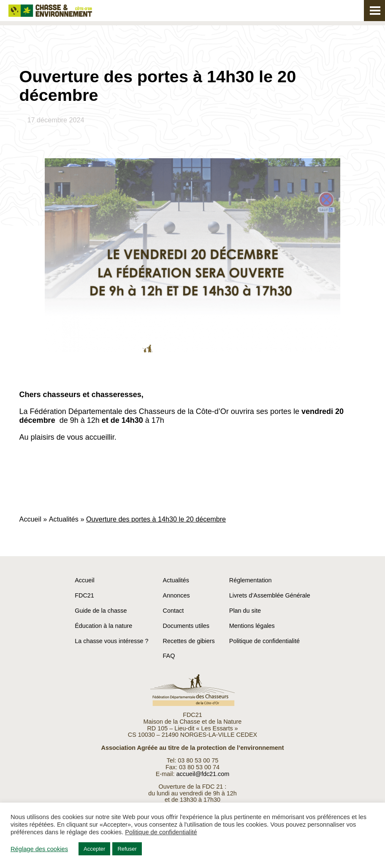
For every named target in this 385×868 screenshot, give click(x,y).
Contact (174, 611)
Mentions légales (252, 626)
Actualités (64, 519)
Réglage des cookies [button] (39, 849)
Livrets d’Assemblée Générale (270, 595)
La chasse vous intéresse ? (111, 641)
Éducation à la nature (103, 626)
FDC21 (84, 595)
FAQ (169, 656)
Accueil (30, 519)
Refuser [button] (127, 849)
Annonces (176, 595)
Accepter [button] (94, 849)
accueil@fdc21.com (203, 774)
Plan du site (245, 611)
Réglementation (251, 580)
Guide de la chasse (101, 611)
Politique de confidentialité (264, 641)
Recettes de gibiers (189, 641)
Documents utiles (186, 626)
